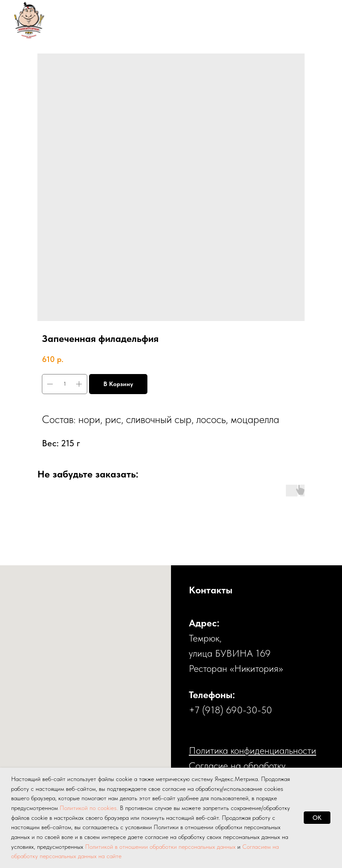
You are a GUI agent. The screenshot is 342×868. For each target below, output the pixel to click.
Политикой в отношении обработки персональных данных (160, 847)
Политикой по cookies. (90, 808)
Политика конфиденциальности (252, 750)
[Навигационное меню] (318, 20)
